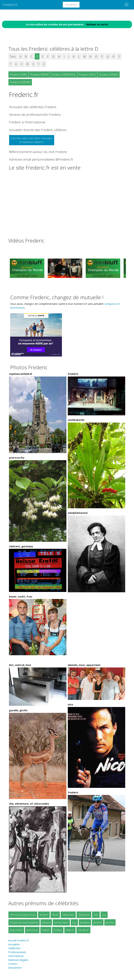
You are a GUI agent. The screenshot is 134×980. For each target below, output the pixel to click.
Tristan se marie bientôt (24, 922)
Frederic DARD (18, 75)
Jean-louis (32, 930)
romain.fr (83, 930)
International (16, 956)
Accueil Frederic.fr (19, 940)
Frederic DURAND (20, 82)
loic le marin (61, 922)
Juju (74, 922)
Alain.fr (70, 930)
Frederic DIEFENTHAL (64, 75)
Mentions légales (18, 960)
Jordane (85, 922)
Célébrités (71, 5)
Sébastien (68, 915)
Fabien (46, 930)
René (55, 915)
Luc (104, 915)
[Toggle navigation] (127, 5)
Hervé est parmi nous (23, 915)
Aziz (96, 915)
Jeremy (110, 922)
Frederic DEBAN (39, 75)
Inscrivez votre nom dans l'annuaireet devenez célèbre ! (32, 140)
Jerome (98, 922)
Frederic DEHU (87, 75)
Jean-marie (16, 930)
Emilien (58, 930)
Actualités (14, 944)
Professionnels (17, 952)
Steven (46, 922)
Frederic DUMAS (109, 75)
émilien (44, 915)
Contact (13, 964)
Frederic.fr (10, 5)
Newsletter (15, 968)
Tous (13, 56)
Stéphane (84, 915)
